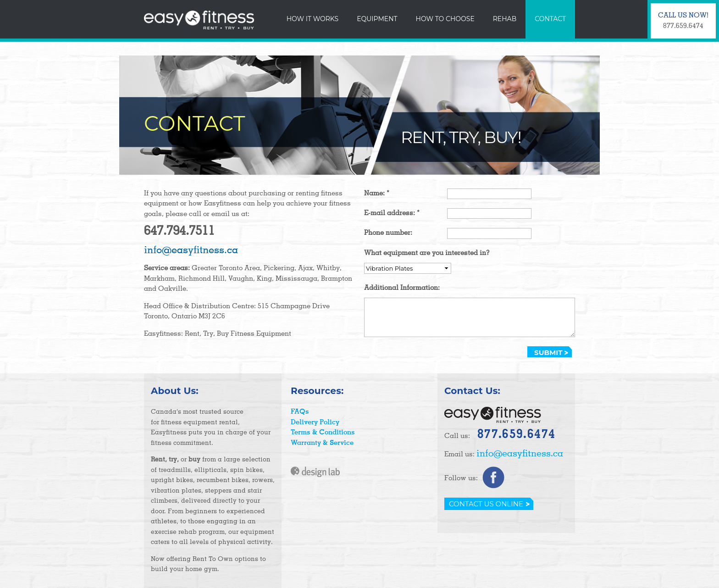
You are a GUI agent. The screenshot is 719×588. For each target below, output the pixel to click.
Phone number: (388, 233)
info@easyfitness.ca (191, 250)
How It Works (312, 19)
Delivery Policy (315, 422)
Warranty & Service (322, 443)
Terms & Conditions (323, 432)
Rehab (505, 19)
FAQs (300, 412)
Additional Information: (402, 288)
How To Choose (445, 19)
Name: (377, 193)
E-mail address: (392, 213)
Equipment (377, 19)
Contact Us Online (486, 504)
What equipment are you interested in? (427, 253)
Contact (550, 19)
